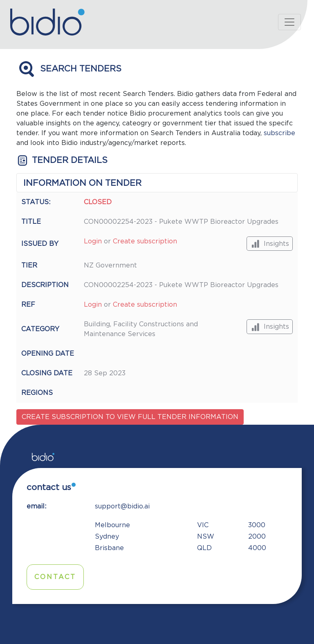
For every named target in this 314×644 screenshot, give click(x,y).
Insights (270, 244)
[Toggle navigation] (289, 22)
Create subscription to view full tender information (130, 417)
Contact (55, 577)
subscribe (279, 133)
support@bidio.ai (122, 506)
